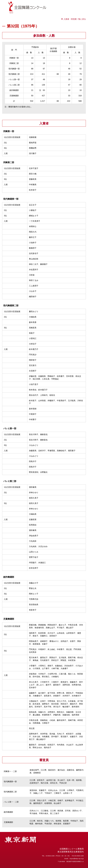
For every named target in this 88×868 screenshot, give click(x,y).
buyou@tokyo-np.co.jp (77, 859)
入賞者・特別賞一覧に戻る (75, 19)
